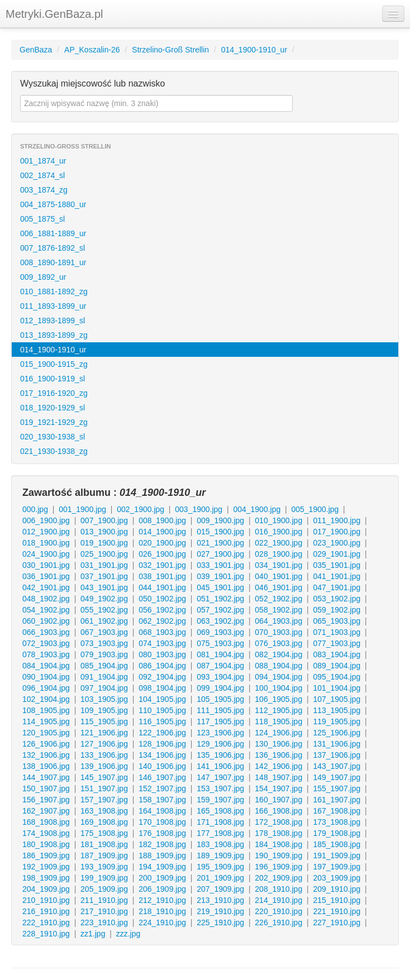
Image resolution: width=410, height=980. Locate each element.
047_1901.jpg (337, 587)
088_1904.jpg (278, 666)
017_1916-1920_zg (54, 393)
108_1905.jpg (46, 710)
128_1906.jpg (162, 744)
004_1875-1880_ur (53, 204)
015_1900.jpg (220, 532)
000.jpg (35, 509)
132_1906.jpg (46, 755)
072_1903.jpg (46, 643)
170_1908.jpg (162, 822)
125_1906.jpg (337, 733)
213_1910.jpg (220, 900)
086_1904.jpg (162, 666)
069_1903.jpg (220, 632)
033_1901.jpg (220, 565)
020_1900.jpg (162, 543)
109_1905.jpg (104, 710)
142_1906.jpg (278, 766)
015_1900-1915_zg (54, 364)
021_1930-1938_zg (54, 451)
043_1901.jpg (104, 587)
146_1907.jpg (162, 777)
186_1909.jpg (46, 855)
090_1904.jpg (46, 677)
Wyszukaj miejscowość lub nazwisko (93, 83)
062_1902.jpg (162, 621)
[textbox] (156, 103)
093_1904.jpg (220, 677)
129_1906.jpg (220, 744)
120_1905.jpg (46, 733)
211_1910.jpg (104, 900)
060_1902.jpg (46, 621)
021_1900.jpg (220, 543)
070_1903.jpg (278, 632)
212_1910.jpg (162, 900)
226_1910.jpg (278, 922)
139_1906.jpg (104, 766)
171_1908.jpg (220, 822)
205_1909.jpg (104, 889)
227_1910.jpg (337, 922)
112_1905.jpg (278, 710)
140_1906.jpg (162, 766)
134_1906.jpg (162, 755)
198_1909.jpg (46, 878)
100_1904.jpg (278, 688)
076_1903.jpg (278, 643)
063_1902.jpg (220, 621)
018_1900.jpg (46, 543)
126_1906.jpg (46, 744)
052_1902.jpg (278, 599)
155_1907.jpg (337, 788)
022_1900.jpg (278, 543)
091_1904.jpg (104, 677)
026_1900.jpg (162, 554)
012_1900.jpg (46, 532)
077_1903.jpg (337, 643)
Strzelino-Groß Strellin (170, 50)
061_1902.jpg (104, 621)
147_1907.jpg (220, 777)
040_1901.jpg (278, 576)
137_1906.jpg (337, 755)
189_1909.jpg (220, 855)
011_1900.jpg (337, 520)
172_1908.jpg (278, 822)
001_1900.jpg (82, 509)
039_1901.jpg (220, 576)
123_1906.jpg (220, 733)
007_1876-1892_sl (53, 248)
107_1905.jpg (337, 699)
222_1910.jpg (46, 922)
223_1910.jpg (104, 922)
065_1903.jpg (337, 621)
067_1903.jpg (104, 632)
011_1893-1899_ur (53, 306)
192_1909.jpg (46, 867)
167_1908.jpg (337, 811)
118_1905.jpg (278, 721)
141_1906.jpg (220, 766)
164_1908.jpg (162, 811)
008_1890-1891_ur (53, 262)
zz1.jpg (93, 934)
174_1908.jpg (46, 833)
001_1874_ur (43, 161)
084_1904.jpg (46, 666)
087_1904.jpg (220, 666)
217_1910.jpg (104, 911)
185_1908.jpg (337, 844)
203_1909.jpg (337, 878)
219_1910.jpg (220, 911)
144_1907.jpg (46, 777)
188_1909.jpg (162, 855)
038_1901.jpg (162, 576)
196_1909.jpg (278, 867)
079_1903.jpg (104, 654)
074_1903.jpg (162, 643)
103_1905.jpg (104, 699)
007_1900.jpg (104, 520)
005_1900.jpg (315, 509)
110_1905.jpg (162, 710)
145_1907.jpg (104, 777)
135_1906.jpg (220, 755)
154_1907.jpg (278, 788)
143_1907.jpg (337, 766)
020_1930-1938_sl (53, 437)
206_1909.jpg (162, 889)
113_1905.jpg (337, 710)
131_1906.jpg (337, 744)
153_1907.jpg (220, 788)
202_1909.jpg (278, 878)
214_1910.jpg (278, 900)
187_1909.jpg (104, 855)
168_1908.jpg (46, 822)
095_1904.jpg (337, 677)
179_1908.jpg (337, 833)
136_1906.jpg (278, 755)
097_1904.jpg (104, 688)
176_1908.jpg (162, 833)
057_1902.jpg (220, 610)
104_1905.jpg (162, 699)
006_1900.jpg (46, 520)
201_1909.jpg (220, 878)
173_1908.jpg (337, 822)
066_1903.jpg (46, 632)
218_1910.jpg (162, 911)
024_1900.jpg (46, 554)
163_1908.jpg (104, 811)
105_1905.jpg (220, 699)
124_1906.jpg (278, 733)
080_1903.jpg (162, 654)
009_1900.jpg (220, 520)
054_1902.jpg (46, 610)
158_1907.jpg (162, 800)
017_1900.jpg (337, 532)
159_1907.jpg (220, 800)
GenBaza (36, 50)
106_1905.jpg (278, 699)
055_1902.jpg (104, 610)
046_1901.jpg (278, 587)
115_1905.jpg (104, 721)
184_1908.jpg (278, 844)
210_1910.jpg (46, 900)
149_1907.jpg (337, 777)
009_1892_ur (43, 277)
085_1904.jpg (104, 666)
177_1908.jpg (220, 833)
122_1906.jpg (162, 733)
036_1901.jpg (46, 576)
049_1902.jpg (104, 599)
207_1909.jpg (220, 889)
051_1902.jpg (220, 599)
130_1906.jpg (278, 744)
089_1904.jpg (337, 666)
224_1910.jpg (162, 922)
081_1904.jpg (220, 654)
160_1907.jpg (278, 800)
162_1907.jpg (46, 811)
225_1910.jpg (220, 922)
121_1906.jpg (104, 733)
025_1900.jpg (104, 554)
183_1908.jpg (220, 844)
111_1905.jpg (220, 710)
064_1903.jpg (278, 621)
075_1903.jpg (220, 643)
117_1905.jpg (220, 721)
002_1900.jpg (140, 509)
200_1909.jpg (162, 878)
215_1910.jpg (337, 900)
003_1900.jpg (199, 509)
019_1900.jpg (104, 543)
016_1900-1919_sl (53, 379)
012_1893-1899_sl (53, 321)
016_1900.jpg (278, 532)
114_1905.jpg (46, 721)
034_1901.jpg (278, 565)
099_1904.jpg (220, 688)
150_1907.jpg (46, 788)
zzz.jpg (128, 934)
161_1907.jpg (337, 800)
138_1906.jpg (46, 766)
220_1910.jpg (278, 911)
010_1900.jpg (278, 520)
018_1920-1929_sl (53, 408)
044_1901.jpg (162, 587)
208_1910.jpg (278, 889)
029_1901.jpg (337, 554)
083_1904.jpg (337, 654)
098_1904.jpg (162, 688)
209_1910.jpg (337, 889)
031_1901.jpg (104, 565)
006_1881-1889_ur (53, 233)
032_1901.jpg (162, 565)
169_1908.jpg (104, 822)
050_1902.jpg (162, 599)
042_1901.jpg (46, 587)
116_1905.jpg (162, 721)
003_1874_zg (44, 190)
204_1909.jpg (46, 889)
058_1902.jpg (278, 610)
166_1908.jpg (278, 811)
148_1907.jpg (278, 777)
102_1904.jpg (46, 699)
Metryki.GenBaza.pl (54, 14)
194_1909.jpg (162, 867)
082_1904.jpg (278, 654)
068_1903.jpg (162, 632)
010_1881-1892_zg (54, 291)
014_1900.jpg (162, 532)
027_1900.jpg (220, 554)
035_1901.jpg (337, 565)
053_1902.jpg (337, 599)
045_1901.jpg (220, 587)
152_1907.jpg (162, 788)
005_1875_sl (42, 219)
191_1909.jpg (337, 855)
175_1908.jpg (104, 833)
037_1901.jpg (104, 576)
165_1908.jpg (220, 811)
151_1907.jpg (104, 788)
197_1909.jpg (337, 867)
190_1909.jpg (278, 855)
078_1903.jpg (46, 654)
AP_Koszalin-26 (92, 50)
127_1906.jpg (104, 744)
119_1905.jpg (337, 721)
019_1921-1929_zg (54, 422)
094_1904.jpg (278, 677)
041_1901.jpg (337, 576)
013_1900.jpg (104, 532)
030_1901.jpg (46, 565)
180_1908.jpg (46, 844)
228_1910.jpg (46, 934)
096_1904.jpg (46, 688)
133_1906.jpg (104, 755)
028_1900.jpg (278, 554)
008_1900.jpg (162, 520)
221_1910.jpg (337, 911)
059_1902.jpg (337, 610)
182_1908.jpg (162, 844)
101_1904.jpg (337, 688)
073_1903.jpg (104, 643)
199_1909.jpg (104, 878)
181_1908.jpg (104, 844)
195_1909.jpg (220, 867)
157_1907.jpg (104, 800)
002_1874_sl (42, 175)
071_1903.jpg (337, 632)
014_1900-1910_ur (254, 50)
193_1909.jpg (104, 867)
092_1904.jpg (162, 677)
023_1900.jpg (337, 543)
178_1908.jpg (278, 833)
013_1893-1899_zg (54, 335)
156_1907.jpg (46, 800)
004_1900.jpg (257, 509)
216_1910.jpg (46, 911)
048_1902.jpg (46, 599)
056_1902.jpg (162, 610)
